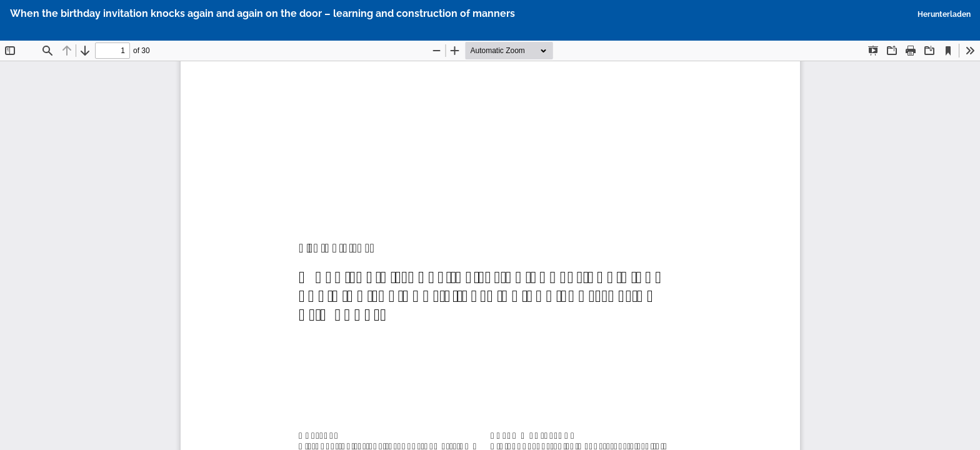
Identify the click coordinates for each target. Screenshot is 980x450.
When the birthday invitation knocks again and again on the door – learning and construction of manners (262, 13)
